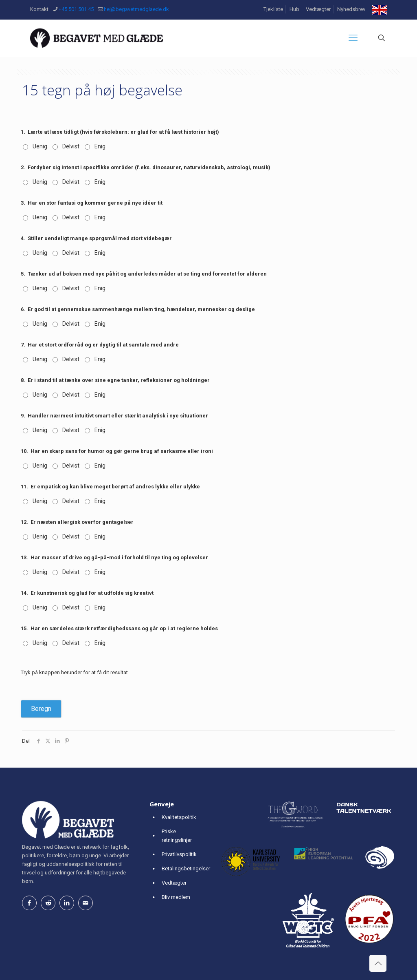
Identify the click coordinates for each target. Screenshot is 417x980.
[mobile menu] (353, 38)
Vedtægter (318, 9)
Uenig (40, 146)
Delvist (71, 146)
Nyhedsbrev (351, 9)
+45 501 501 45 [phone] (76, 9)
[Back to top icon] (378, 963)
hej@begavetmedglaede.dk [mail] (136, 9)
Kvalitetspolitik (179, 817)
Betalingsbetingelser (186, 869)
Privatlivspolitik (179, 854)
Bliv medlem (176, 897)
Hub (294, 9)
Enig (100, 146)
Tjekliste (273, 9)
